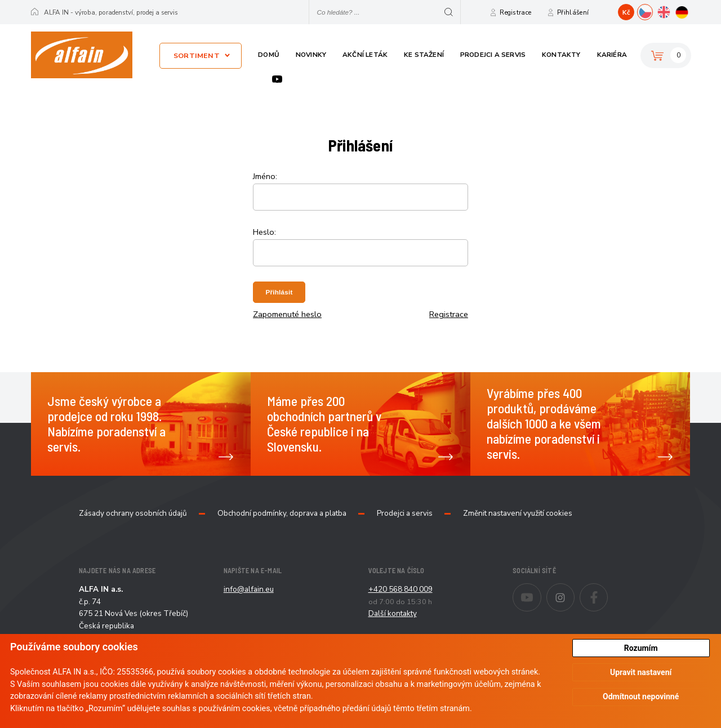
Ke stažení (424, 55)
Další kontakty (393, 613)
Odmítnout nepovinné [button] (641, 696)
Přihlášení (573, 12)
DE (690, 11)
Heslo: (264, 232)
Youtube (277, 79)
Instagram (574, 590)
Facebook (607, 590)
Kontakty (561, 55)
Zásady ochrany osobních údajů (133, 513)
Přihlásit (279, 292)
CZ (653, 11)
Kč (626, 12)
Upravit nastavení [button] (641, 672)
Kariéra (612, 55)
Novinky (311, 55)
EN (671, 11)
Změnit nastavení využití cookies (518, 513)
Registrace (515, 12)
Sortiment (197, 55)
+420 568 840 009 (400, 589)
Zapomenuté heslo (287, 314)
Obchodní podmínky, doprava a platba (282, 513)
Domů (269, 55)
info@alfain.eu (249, 589)
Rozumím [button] (641, 648)
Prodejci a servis (493, 55)
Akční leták (365, 55)
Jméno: (265, 176)
